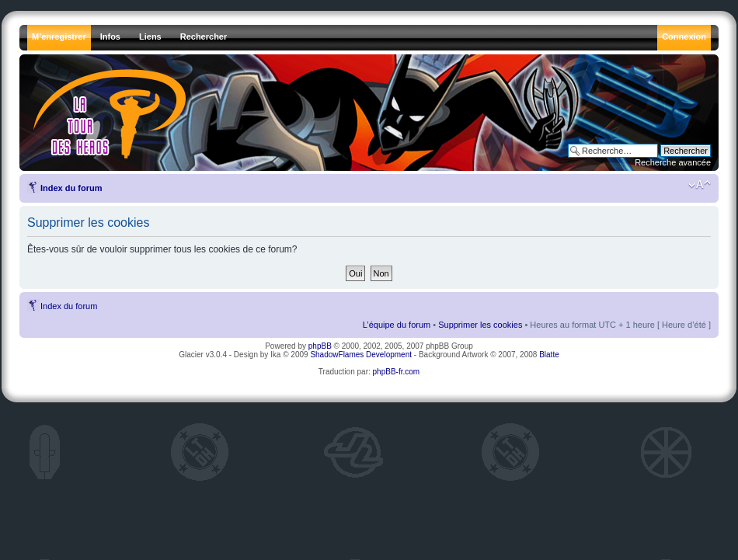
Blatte (549, 355)
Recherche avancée (673, 162)
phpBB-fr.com (397, 372)
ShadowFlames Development (361, 355)
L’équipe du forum (397, 325)
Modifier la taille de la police (700, 185)
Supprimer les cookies (480, 325)
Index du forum (71, 188)
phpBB (320, 346)
